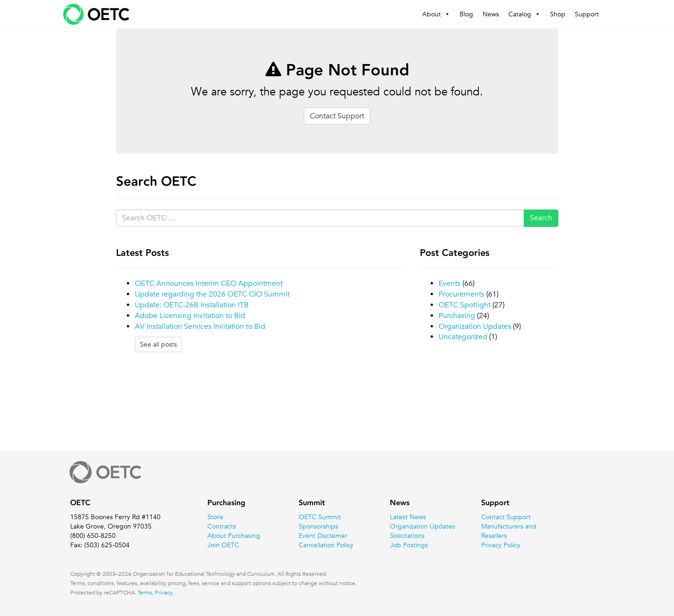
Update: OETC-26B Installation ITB (192, 305)
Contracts (222, 526)
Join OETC (223, 545)
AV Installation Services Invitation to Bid (200, 326)
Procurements (462, 294)
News (491, 14)
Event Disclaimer (323, 536)
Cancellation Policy (326, 545)
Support (587, 14)
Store (215, 517)
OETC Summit (320, 517)
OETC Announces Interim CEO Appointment (209, 283)
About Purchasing (234, 536)
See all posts (158, 344)
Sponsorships (318, 526)
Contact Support (337, 116)
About (436, 14)
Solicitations (407, 536)
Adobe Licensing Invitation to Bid (190, 316)
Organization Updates (475, 326)
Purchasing (457, 316)
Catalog (524, 14)
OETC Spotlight (465, 305)
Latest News (408, 517)
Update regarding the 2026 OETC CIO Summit (212, 294)
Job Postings (409, 545)
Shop (558, 14)
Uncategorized (463, 337)
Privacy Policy (501, 545)
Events (450, 283)
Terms (145, 592)
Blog (466, 14)
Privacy (164, 592)
